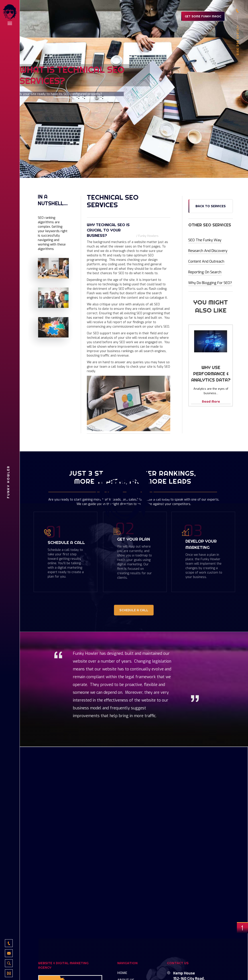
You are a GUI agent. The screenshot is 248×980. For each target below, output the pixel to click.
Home (122, 973)
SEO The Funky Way (205, 240)
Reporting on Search (205, 272)
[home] (10, 13)
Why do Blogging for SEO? (210, 283)
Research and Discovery (208, 251)
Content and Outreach (206, 261)
